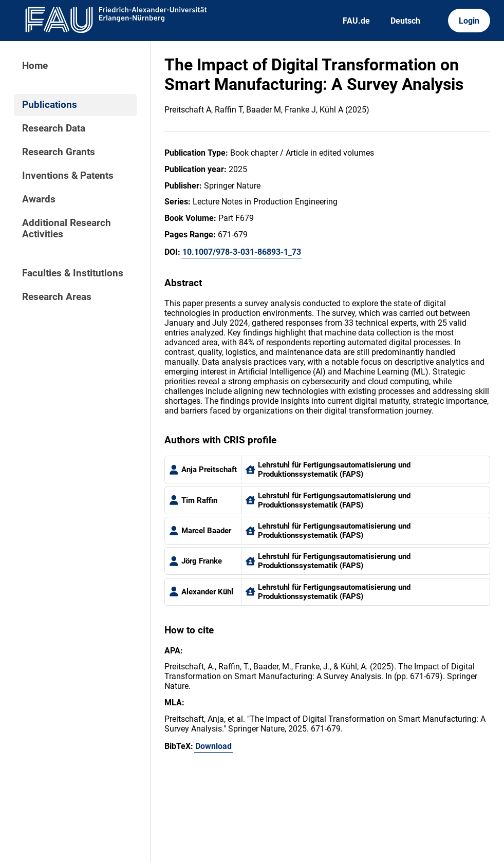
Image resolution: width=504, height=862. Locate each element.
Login (469, 21)
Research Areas (57, 297)
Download (213, 746)
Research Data (54, 128)
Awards (39, 199)
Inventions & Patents (68, 176)
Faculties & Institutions (73, 273)
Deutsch (405, 21)
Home (35, 66)
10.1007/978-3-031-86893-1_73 (242, 252)
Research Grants (59, 152)
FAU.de (356, 21)
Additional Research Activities (67, 229)
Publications (50, 105)
